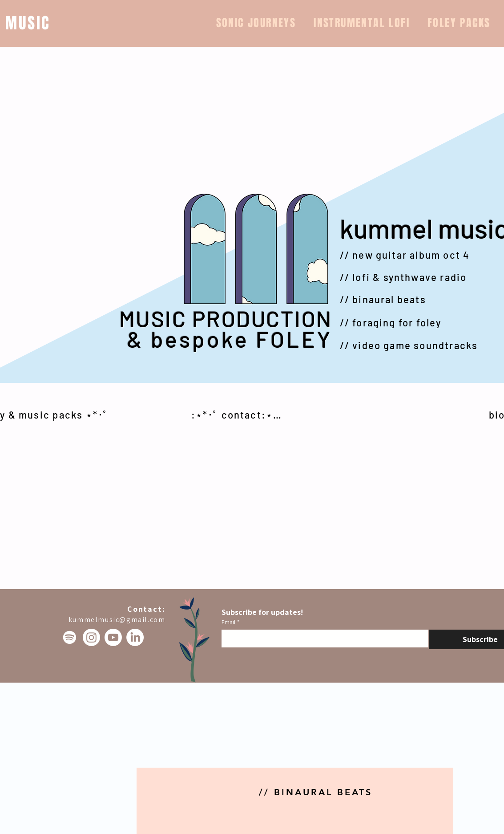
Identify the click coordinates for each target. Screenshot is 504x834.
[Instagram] (91, 637)
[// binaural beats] (412, 299)
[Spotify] (70, 637)
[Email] (322, 639)
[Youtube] (113, 637)
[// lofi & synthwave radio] (412, 277)
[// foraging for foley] (412, 322)
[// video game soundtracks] (412, 345)
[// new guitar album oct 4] (412, 255)
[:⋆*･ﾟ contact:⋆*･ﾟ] (238, 415)
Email (231, 622)
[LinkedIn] (135, 637)
